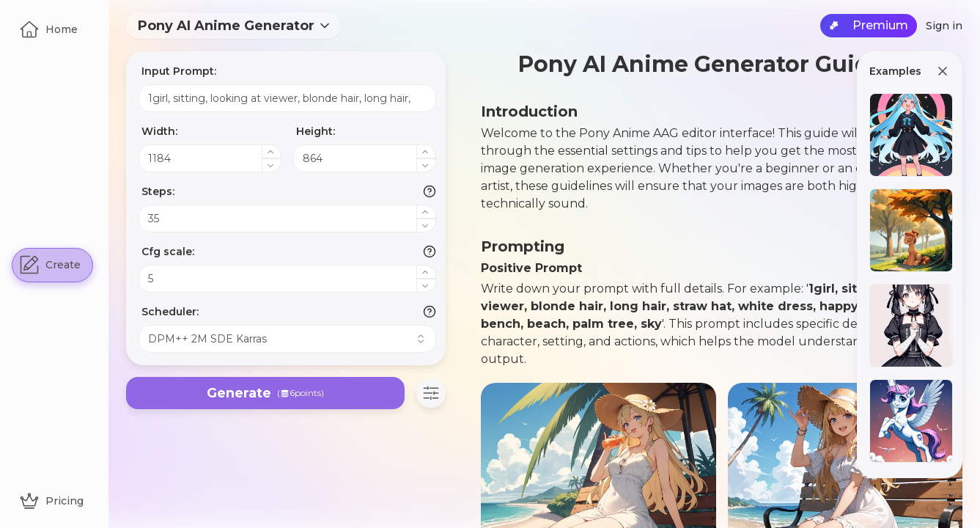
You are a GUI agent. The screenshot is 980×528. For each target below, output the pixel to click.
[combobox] (233, 26)
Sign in (944, 26)
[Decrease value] (272, 165)
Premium (869, 25)
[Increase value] (272, 151)
